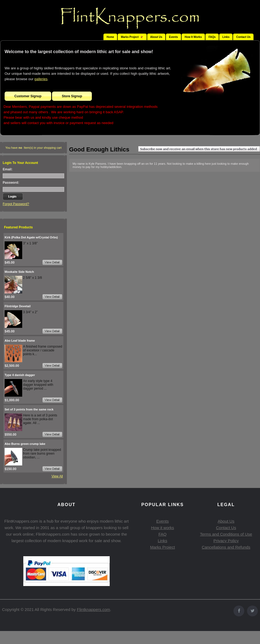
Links (226, 37)
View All (57, 476)
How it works (162, 528)
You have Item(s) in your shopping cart (34, 148)
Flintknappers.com (94, 609)
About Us (156, 37)
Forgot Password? (16, 204)
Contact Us (243, 37)
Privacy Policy (226, 541)
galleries (41, 79)
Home (110, 37)
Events (173, 37)
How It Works (193, 37)
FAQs (212, 37)
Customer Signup (28, 96)
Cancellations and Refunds (226, 547)
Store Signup (72, 96)
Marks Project (162, 547)
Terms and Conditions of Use (226, 534)
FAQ (162, 534)
